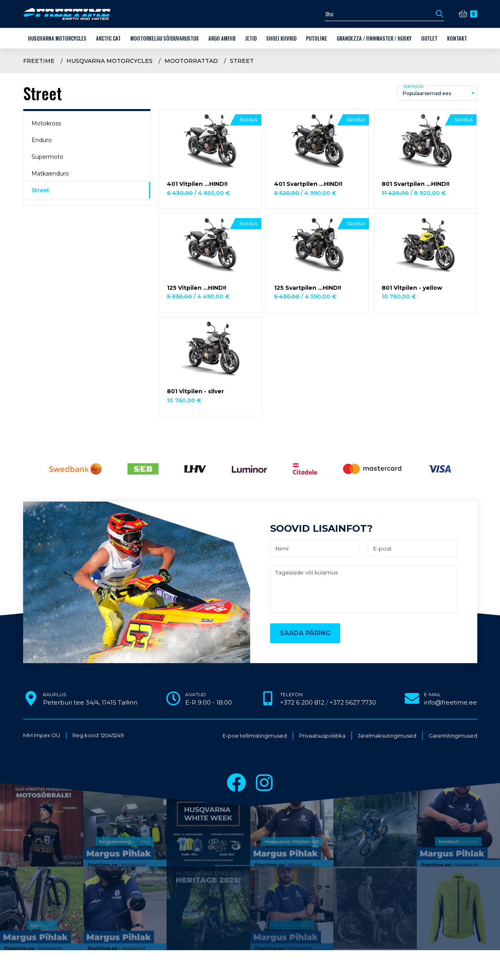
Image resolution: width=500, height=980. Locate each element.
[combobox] (437, 93)
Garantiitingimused (453, 736)
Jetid (251, 38)
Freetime (39, 61)
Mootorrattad (191, 61)
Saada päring (305, 633)
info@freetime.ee (450, 702)
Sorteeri (413, 87)
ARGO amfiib (222, 38)
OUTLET (429, 38)
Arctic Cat (108, 38)
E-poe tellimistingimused (255, 736)
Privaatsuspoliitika (322, 736)
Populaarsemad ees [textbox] (427, 93)
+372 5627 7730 (353, 702)
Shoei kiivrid (281, 38)
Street (242, 61)
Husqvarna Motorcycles (57, 38)
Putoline (317, 38)
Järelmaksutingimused (387, 736)
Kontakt (457, 38)
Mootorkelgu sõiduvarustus (165, 38)
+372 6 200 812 (302, 702)
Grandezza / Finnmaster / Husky (374, 38)
